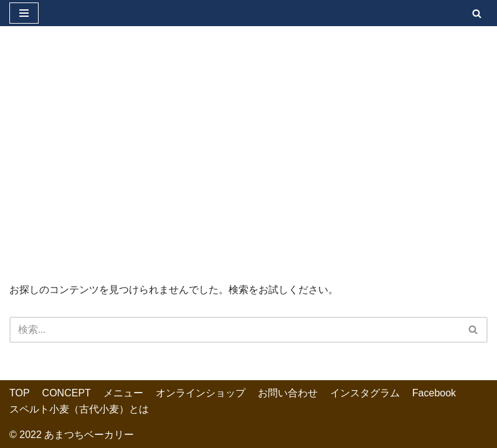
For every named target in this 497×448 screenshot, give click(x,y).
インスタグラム (365, 393)
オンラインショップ (201, 393)
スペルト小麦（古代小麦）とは (79, 409)
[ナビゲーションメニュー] (24, 13)
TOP (20, 393)
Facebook (434, 393)
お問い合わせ (288, 393)
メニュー (123, 393)
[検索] (477, 13)
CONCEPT (67, 393)
